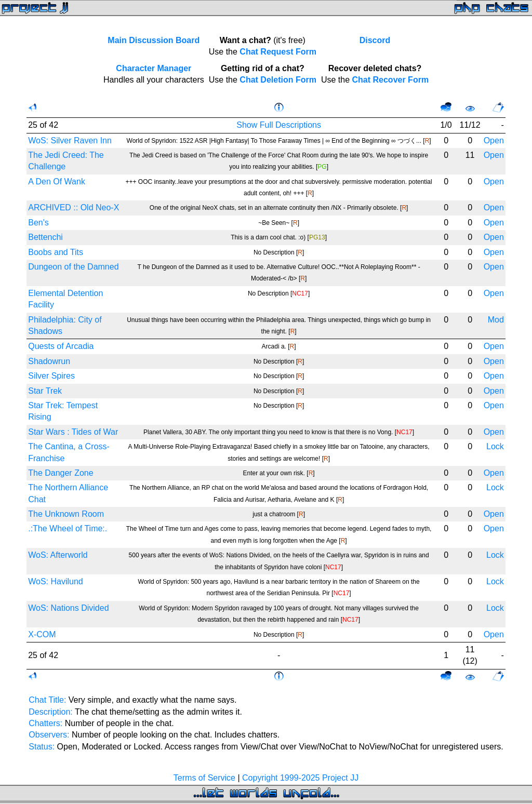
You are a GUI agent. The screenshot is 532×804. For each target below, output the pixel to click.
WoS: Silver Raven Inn (70, 140)
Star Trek (45, 391)
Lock (495, 446)
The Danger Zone (61, 473)
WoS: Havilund (56, 581)
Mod (496, 320)
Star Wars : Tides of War (73, 432)
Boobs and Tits (56, 252)
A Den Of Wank (57, 182)
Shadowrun (49, 361)
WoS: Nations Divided (68, 608)
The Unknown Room (66, 514)
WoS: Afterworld (58, 555)
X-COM (42, 634)
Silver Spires (51, 376)
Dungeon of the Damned (73, 267)
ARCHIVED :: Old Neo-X (74, 207)
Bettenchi (45, 237)
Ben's (38, 223)
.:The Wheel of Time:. (68, 528)
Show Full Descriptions (279, 125)
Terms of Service (204, 778)
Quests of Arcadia (61, 346)
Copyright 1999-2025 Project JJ (300, 778)
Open (494, 140)
